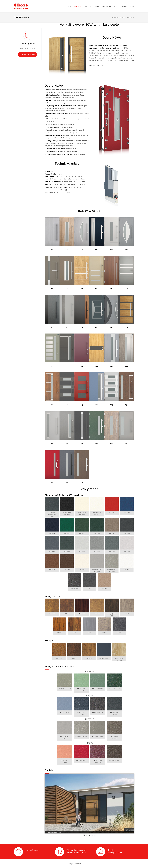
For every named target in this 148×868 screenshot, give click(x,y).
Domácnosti (78, 6)
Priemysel (88, 6)
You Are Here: (115, 17)
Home (69, 6)
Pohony (96, 6)
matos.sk (80, 864)
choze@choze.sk (115, 853)
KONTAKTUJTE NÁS (28, 55)
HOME (122, 17)
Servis (116, 6)
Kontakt (132, 6)
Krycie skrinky (106, 6)
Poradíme (123, 6)
